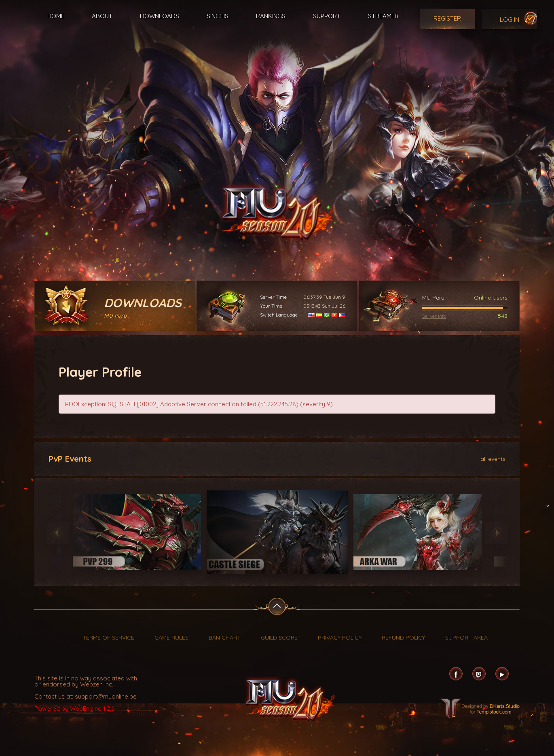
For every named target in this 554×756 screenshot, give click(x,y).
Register (447, 18)
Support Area (466, 638)
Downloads (160, 16)
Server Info (434, 316)
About (102, 16)
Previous (58, 533)
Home (56, 16)
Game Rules (171, 638)
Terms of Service (108, 638)
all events (493, 458)
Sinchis (218, 16)
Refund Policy (403, 638)
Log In (510, 20)
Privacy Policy (340, 638)
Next (496, 533)
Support (327, 16)
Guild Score (279, 638)
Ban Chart (225, 638)
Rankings (271, 16)
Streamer (383, 16)
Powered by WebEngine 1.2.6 (74, 708)
